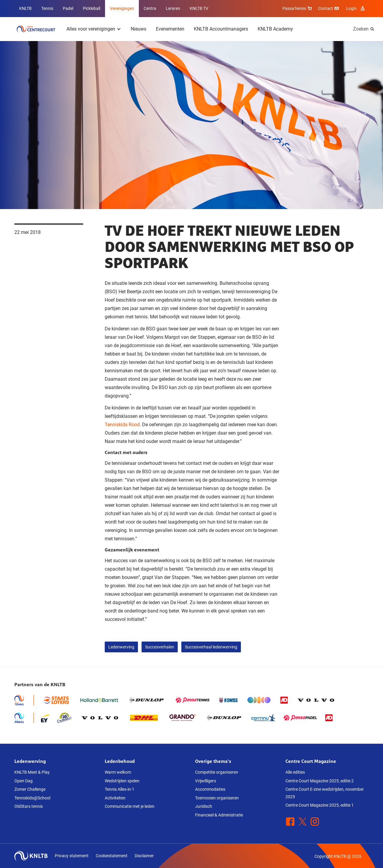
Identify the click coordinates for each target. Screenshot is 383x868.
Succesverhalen (160, 647)
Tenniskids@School (32, 798)
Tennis (47, 8)
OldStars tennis (29, 806)
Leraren (173, 8)
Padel (68, 8)
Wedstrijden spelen (122, 781)
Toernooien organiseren (217, 798)
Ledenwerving (121, 647)
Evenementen (170, 29)
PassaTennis (298, 8)
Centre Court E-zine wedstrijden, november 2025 (325, 793)
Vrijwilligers (206, 781)
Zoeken (361, 29)
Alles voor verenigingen (91, 29)
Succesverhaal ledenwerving (211, 647)
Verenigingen (122, 8)
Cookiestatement (112, 856)
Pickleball (92, 8)
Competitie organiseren (217, 772)
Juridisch (204, 806)
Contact (329, 8)
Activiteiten (115, 798)
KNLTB (25, 8)
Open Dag (23, 781)
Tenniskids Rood (122, 425)
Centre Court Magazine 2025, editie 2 (320, 781)
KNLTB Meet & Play (32, 772)
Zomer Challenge (30, 789)
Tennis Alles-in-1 (120, 789)
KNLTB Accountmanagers (221, 29)
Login (356, 8)
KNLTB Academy (275, 29)
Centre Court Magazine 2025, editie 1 (320, 805)
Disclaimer (144, 856)
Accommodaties (210, 789)
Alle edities (295, 772)
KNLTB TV (199, 8)
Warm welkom (118, 772)
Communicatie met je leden (130, 806)
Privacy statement (72, 856)
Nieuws (139, 29)
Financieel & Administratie (219, 815)
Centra (150, 8)
